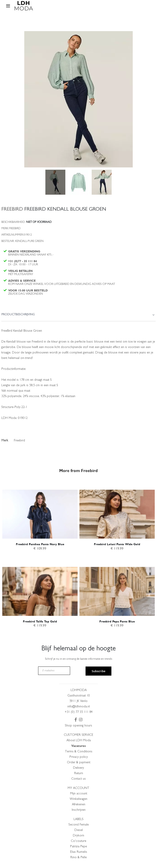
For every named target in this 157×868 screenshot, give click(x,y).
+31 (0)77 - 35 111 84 (22, 261)
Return (79, 773)
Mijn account (79, 794)
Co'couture (78, 841)
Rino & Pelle (78, 858)
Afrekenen (79, 805)
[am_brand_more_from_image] (40, 510)
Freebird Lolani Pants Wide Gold (117, 544)
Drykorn (78, 836)
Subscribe (98, 671)
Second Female (79, 825)
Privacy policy (79, 757)
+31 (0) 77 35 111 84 (79, 712)
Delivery (78, 768)
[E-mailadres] (54, 671)
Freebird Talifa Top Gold (40, 621)
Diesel (79, 830)
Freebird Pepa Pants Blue (117, 621)
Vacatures (78, 746)
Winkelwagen (78, 799)
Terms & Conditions (79, 752)
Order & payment (79, 763)
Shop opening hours (78, 726)
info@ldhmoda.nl (79, 707)
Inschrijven (79, 810)
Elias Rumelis (79, 852)
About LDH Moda (79, 741)
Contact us (78, 779)
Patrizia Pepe (78, 847)
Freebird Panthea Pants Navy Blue (40, 544)
